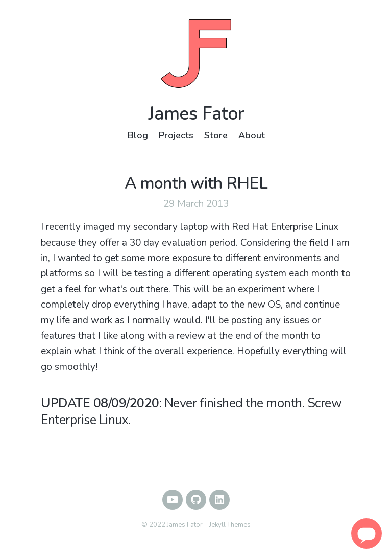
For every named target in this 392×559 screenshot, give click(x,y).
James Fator (196, 114)
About (252, 135)
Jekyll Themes (230, 525)
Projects (176, 135)
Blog (138, 135)
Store (216, 135)
